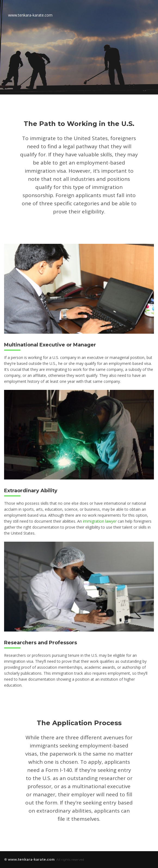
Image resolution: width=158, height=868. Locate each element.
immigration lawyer (100, 521)
